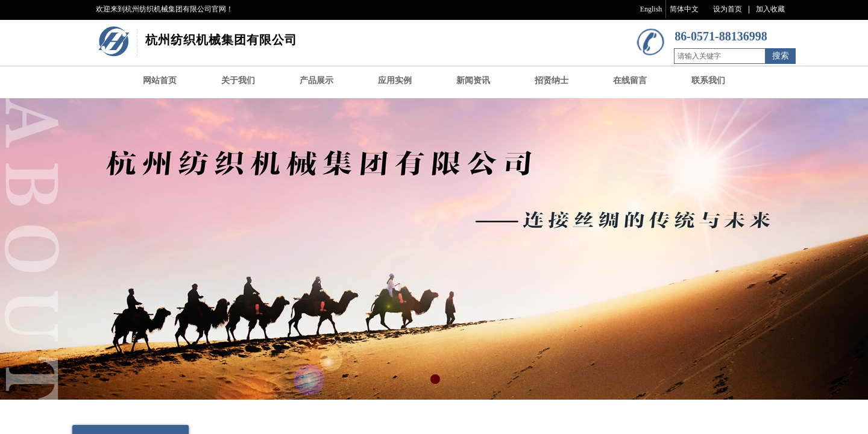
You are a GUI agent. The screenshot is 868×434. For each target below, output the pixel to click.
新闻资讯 (473, 80)
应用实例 (395, 80)
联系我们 (708, 80)
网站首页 (160, 80)
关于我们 (238, 80)
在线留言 (630, 80)
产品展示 (316, 80)
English (651, 9)
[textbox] (720, 56)
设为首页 (728, 9)
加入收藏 (770, 9)
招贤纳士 (552, 80)
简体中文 (684, 9)
